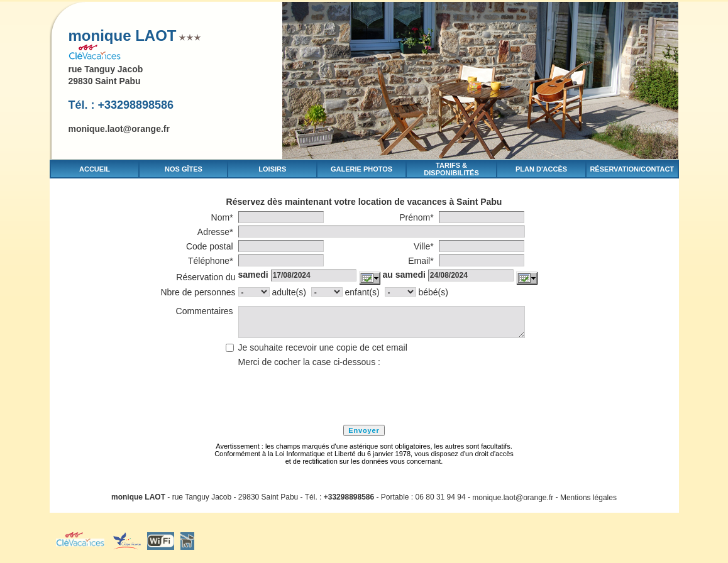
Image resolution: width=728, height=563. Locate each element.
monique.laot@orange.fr (119, 129)
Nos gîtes (184, 169)
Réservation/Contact (632, 169)
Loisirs (272, 169)
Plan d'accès (541, 169)
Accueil (95, 169)
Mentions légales (588, 497)
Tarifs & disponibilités (451, 169)
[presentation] (334, 394)
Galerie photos (361, 169)
